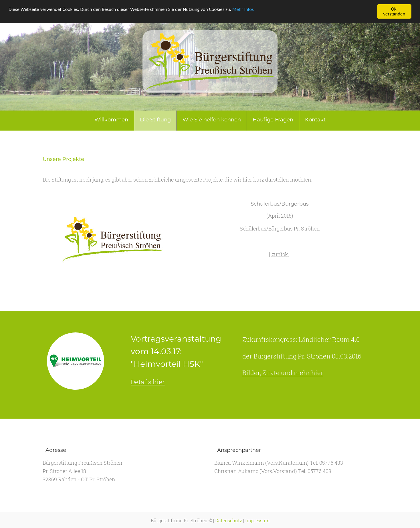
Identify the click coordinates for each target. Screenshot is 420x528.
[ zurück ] (280, 254)
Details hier (148, 382)
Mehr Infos (243, 9)
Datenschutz (229, 520)
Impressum (257, 520)
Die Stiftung (155, 120)
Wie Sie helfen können (212, 120)
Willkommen (111, 120)
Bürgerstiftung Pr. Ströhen (179, 520)
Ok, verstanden (394, 11)
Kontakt (315, 120)
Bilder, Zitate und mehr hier (283, 373)
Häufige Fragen (273, 120)
